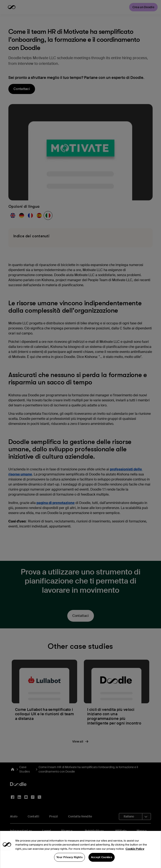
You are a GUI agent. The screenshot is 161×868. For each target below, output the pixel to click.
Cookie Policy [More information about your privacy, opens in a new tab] (135, 857)
